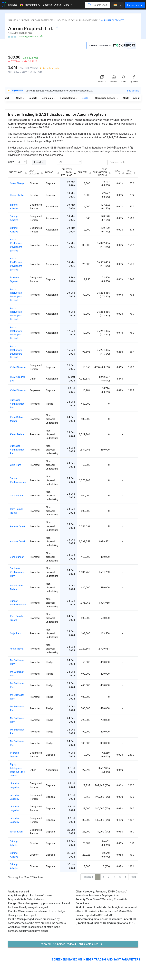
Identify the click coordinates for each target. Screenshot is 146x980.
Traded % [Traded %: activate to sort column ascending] (117, 172)
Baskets (47, 5)
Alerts (126, 97)
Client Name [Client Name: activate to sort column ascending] (15, 172)
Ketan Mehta (17, 434)
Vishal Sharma (18, 367)
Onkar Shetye (17, 183)
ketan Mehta (17, 649)
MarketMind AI (30, 5)
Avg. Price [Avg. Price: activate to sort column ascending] (129, 172)
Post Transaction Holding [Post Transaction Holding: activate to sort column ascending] (100, 172)
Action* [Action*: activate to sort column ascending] (49, 172)
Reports (33, 98)
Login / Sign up (135, 5)
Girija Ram (15, 465)
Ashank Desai (17, 526)
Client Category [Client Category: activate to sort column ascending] (34, 172)
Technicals (47, 98)
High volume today (50, 68)
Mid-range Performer (29, 37)
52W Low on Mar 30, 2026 (24, 61)
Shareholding (68, 98)
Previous (88, 877)
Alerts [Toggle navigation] (58, 5)
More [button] (68, 5)
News (19, 98)
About (136, 98)
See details (133, 90)
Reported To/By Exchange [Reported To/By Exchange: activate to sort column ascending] (67, 172)
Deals (85, 98)
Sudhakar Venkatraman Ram (17, 404)
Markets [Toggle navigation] (13, 5)
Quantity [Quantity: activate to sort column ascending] (83, 172)
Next (133, 877)
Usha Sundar (17, 496)
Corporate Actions (106, 98)
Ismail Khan (16, 832)
